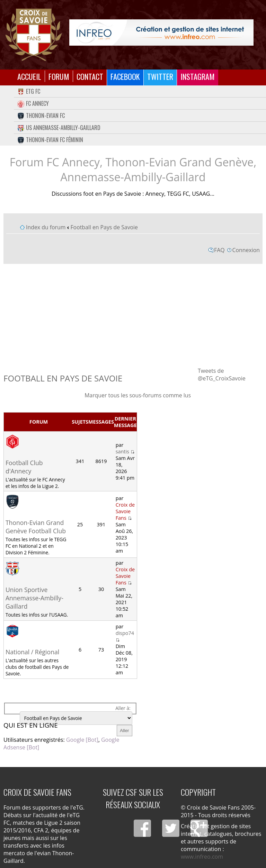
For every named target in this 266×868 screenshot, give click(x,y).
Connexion (246, 250)
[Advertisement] (133, 315)
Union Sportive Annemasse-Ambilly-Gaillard (34, 598)
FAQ (219, 250)
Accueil (29, 76)
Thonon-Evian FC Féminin (50, 140)
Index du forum (46, 227)
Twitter (160, 76)
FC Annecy (33, 103)
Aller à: (123, 708)
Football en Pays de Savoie (104, 227)
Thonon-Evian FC (41, 116)
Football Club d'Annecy (24, 467)
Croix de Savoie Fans (125, 511)
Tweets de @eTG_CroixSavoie (222, 375)
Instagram (198, 76)
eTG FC (29, 91)
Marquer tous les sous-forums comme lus (138, 395)
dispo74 (125, 633)
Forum (59, 76)
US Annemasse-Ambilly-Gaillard (59, 128)
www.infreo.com (202, 857)
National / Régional (32, 652)
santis (122, 451)
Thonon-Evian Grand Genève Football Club (36, 527)
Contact (90, 76)
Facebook (125, 76)
